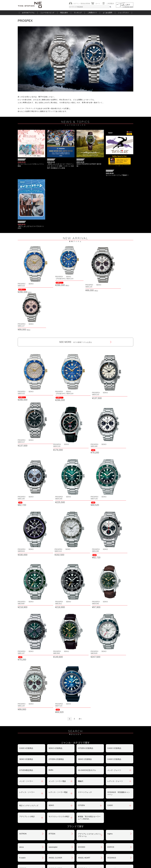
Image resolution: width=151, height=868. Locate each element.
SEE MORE (76, 297)
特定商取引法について (67, 824)
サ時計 (110, 710)
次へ (80, 533)
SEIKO (51, 620)
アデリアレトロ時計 (27, 631)
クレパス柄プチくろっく (29, 710)
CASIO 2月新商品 (114, 574)
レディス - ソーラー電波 (58, 607)
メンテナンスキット (86, 766)
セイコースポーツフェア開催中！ (117, 175)
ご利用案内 (110, 4)
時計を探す (75, 846)
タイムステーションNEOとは (120, 846)
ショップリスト (123, 13)
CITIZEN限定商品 (26, 585)
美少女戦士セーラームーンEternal (59, 733)
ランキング (78, 13)
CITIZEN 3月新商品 (86, 563)
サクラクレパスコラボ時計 (59, 631)
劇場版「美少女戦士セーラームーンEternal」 (89, 632)
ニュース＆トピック (47, 13)
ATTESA (52, 648)
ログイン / (77, 4)
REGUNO (52, 777)
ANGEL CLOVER (55, 672)
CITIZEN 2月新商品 (56, 574)
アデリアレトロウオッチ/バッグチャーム (90, 650)
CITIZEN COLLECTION (28, 721)
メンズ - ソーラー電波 (57, 596)
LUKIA (22, 777)
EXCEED (82, 662)
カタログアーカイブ (105, 834)
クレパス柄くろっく (115, 696)
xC (50, 710)
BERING (23, 766)
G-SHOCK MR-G (85, 721)
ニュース (21, 159)
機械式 (81, 596)
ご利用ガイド (92, 13)
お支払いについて (65, 814)
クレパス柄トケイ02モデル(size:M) (30, 697)
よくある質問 (107, 13)
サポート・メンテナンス (29, 834)
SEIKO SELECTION (27, 731)
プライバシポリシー (105, 824)
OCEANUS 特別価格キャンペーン (119, 608)
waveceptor (53, 662)
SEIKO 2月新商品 (85, 574)
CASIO (110, 620)
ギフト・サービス (65, 834)
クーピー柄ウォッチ (86, 710)
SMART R (111, 721)
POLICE (52, 766)
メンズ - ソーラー (26, 596)
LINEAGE (111, 766)
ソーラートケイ (84, 731)
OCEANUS (112, 672)
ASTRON (23, 648)
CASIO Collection (85, 683)
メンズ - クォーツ (114, 585)
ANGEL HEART (84, 672)
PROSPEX (23, 755)
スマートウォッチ (85, 607)
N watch (22, 672)
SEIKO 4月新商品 (55, 563)
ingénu (110, 648)
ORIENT (23, 683)
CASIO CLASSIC (55, 683)
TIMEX (110, 731)
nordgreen (53, 744)
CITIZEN (81, 620)
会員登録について (26, 824)
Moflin (51, 585)
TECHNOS (23, 744)
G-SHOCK (53, 721)
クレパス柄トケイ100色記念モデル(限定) (89, 698)
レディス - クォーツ (115, 596)
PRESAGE (112, 744)
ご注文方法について (27, 814)
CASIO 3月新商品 (114, 563)
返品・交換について (105, 814)
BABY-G (111, 755)
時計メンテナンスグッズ (29, 620)
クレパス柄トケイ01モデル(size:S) (118, 684)
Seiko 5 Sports (84, 744)
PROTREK (53, 755)
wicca (21, 662)
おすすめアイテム (28, 13)
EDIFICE (111, 662)
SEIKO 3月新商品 (26, 574)
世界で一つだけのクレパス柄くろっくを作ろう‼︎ (60, 698)
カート (98, 4)
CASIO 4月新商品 (26, 563)
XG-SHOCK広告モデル (87, 585)
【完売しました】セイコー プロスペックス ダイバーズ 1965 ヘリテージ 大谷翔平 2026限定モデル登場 (60, 166)
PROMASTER (83, 755)
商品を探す (64, 13)
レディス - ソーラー (27, 607)
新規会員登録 (85, 4)
